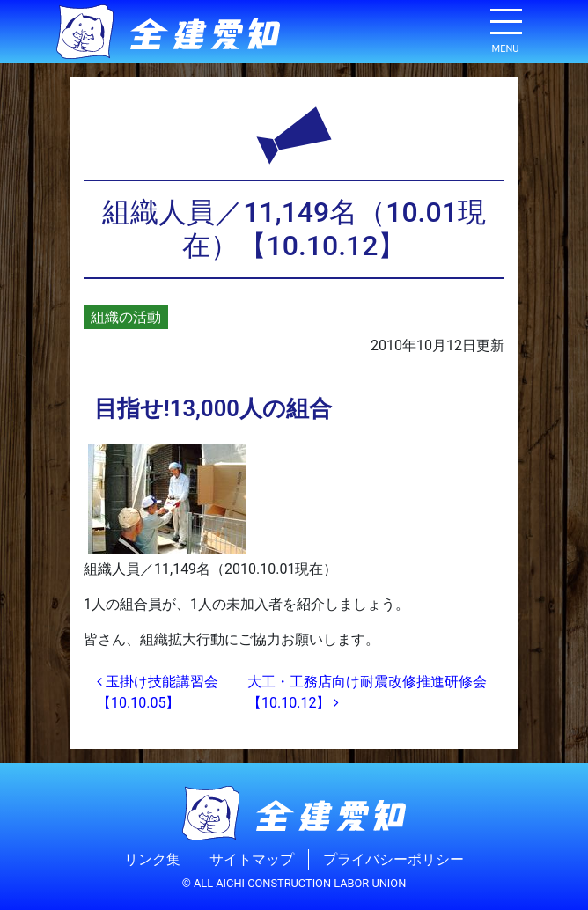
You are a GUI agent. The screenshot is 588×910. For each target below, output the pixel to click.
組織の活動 (126, 317)
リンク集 (152, 859)
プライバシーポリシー (393, 859)
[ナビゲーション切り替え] (505, 28)
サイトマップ (252, 859)
